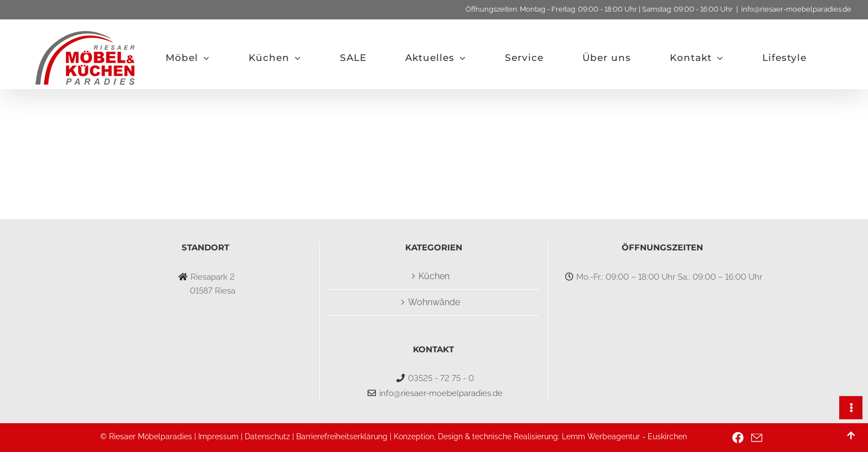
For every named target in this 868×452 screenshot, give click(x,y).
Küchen (434, 276)
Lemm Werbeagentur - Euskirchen (624, 436)
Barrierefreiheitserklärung (342, 436)
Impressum (218, 436)
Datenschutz (267, 436)
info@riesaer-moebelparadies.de (796, 9)
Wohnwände (434, 302)
